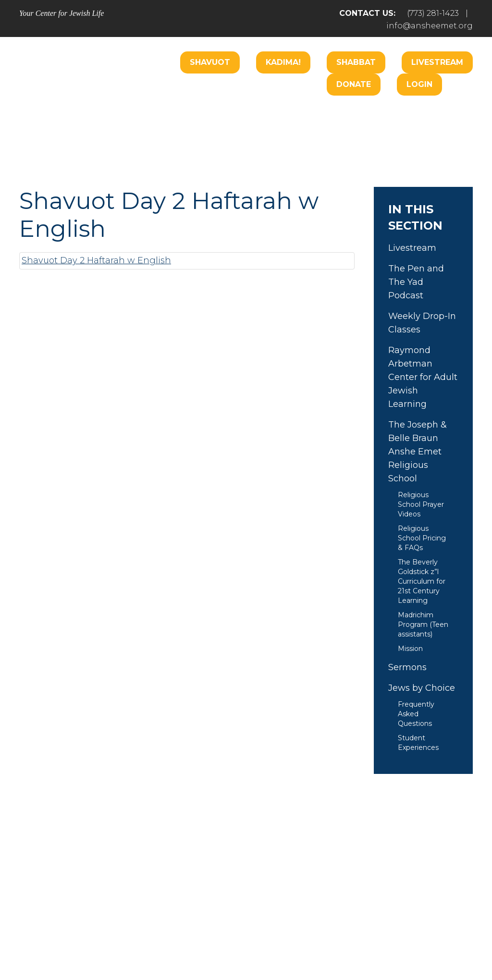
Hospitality (435, 115)
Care (265, 115)
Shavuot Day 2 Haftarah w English (96, 260)
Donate (354, 84)
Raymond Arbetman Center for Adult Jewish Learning (423, 377)
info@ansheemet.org (430, 26)
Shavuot (210, 62)
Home (48, 891)
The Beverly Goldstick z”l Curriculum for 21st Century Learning (422, 581)
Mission (410, 649)
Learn (229, 143)
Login (419, 84)
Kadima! (283, 62)
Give (348, 891)
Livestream (437, 62)
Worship (220, 115)
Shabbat (356, 62)
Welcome (166, 115)
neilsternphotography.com (371, 945)
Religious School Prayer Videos (421, 504)
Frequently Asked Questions (416, 714)
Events (395, 891)
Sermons (407, 667)
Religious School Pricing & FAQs (422, 538)
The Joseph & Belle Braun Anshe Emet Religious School (418, 452)
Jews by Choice (422, 688)
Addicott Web (172, 945)
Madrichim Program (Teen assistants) (423, 625)
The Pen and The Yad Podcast (416, 282)
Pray (159, 891)
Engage (308, 115)
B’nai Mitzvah (369, 115)
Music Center (173, 143)
